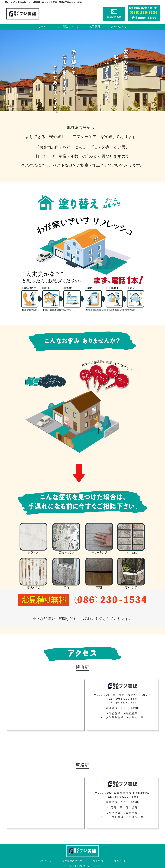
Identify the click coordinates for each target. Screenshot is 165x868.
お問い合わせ (119, 26)
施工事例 (95, 26)
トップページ (44, 861)
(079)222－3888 (127, 797)
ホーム (42, 26)
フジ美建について (68, 26)
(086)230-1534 (127, 699)
